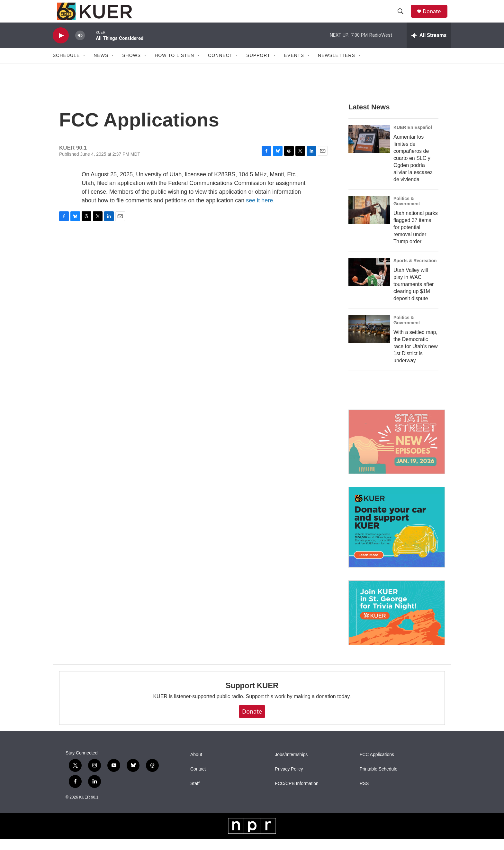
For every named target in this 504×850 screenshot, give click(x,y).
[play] (61, 47)
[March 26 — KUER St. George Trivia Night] (397, 624)
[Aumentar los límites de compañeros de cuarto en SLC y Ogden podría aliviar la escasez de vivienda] (369, 150)
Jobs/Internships (291, 766)
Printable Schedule (379, 780)
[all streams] (429, 47)
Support (258, 67)
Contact (198, 780)
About (196, 766)
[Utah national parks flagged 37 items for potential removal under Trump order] (369, 221)
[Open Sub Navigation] (85, 67)
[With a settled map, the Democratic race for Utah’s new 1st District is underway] (369, 340)
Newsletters (337, 67)
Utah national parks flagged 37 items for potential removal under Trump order (416, 239)
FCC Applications (377, 766)
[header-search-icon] (403, 17)
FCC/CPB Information (297, 795)
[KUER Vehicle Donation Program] (397, 538)
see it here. (260, 212)
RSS (364, 795)
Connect (220, 67)
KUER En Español (413, 139)
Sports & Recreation (415, 272)
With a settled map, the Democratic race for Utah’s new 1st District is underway (416, 358)
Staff (195, 795)
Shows (131, 67)
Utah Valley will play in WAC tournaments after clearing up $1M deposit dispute (414, 296)
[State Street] (397, 453)
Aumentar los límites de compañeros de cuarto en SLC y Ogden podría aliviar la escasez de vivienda (413, 169)
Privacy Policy (289, 780)
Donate (435, 17)
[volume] (80, 47)
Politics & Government (407, 212)
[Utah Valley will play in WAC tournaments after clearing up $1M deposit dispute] (369, 283)
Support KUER (252, 697)
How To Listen (174, 67)
